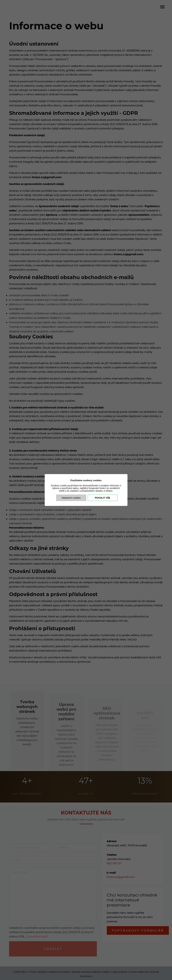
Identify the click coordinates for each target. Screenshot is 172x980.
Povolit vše (103, 498)
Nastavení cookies (71, 498)
